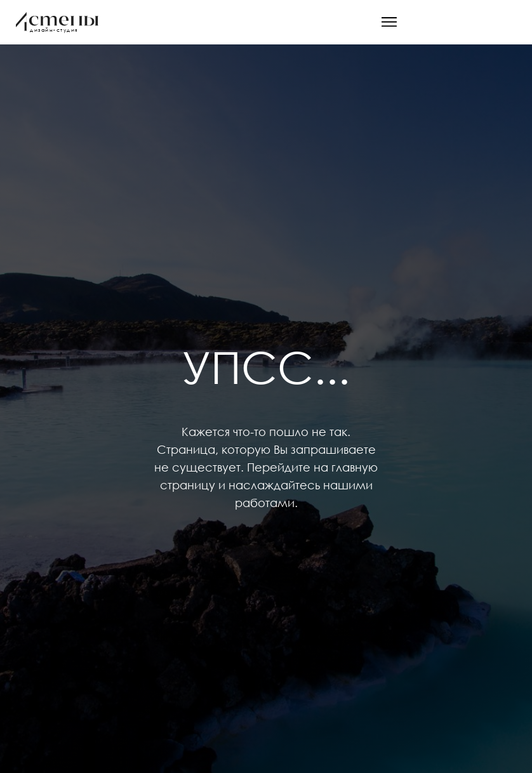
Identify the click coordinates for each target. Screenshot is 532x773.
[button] (389, 22)
